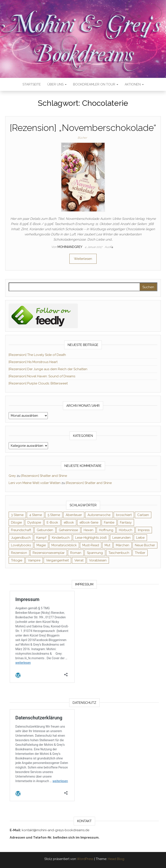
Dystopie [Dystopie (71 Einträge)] (34, 522)
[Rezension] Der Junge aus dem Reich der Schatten (48, 369)
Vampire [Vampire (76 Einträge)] (34, 560)
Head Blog (116, 859)
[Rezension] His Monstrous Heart (33, 362)
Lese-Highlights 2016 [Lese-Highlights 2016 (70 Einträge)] (91, 538)
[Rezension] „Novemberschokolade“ (83, 128)
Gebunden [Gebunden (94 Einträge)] (45, 530)
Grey (12, 476)
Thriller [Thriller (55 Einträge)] (140, 553)
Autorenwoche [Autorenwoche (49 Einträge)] (99, 515)
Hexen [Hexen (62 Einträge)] (89, 530)
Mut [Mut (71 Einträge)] (107, 545)
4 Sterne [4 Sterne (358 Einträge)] (36, 515)
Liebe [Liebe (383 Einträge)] (140, 538)
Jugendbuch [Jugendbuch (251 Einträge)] (21, 538)
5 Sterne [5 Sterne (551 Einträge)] (54, 515)
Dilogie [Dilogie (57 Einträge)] (16, 522)
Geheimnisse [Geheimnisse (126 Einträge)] (68, 530)
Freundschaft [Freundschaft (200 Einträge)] (21, 530)
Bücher (82, 138)
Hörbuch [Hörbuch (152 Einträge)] (126, 530)
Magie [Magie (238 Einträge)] (41, 545)
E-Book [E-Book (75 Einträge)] (52, 522)
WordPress (85, 859)
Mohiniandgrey (70, 247)
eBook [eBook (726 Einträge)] (69, 522)
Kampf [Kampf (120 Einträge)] (41, 538)
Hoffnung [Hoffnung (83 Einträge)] (106, 530)
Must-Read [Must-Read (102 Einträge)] (91, 545)
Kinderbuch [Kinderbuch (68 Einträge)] (61, 538)
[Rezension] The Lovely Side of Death (37, 355)
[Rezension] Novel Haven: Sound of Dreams (42, 376)
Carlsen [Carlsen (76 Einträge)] (143, 515)
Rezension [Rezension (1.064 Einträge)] (19, 553)
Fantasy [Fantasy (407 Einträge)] (126, 522)
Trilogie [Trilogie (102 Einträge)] (17, 560)
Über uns (57, 84)
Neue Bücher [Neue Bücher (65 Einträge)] (145, 545)
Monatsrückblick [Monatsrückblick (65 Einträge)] (64, 545)
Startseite (32, 84)
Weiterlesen (83, 259)
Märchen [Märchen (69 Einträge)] (123, 545)
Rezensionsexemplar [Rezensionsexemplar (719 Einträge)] (49, 553)
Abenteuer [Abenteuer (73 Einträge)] (74, 515)
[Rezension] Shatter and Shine (44, 476)
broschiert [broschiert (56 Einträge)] (124, 515)
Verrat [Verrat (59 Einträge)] (79, 560)
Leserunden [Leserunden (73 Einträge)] (121, 538)
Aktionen (134, 84)
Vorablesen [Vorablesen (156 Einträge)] (98, 560)
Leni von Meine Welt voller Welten (35, 483)
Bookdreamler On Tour (96, 84)
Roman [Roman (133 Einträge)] (76, 553)
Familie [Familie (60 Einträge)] (109, 522)
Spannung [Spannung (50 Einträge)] (95, 553)
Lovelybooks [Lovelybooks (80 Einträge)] (21, 545)
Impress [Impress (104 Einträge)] (144, 530)
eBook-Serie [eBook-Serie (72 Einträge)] (89, 522)
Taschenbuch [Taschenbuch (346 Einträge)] (119, 553)
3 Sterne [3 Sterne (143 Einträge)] (17, 515)
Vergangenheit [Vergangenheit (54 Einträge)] (57, 560)
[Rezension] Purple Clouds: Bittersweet (38, 383)
